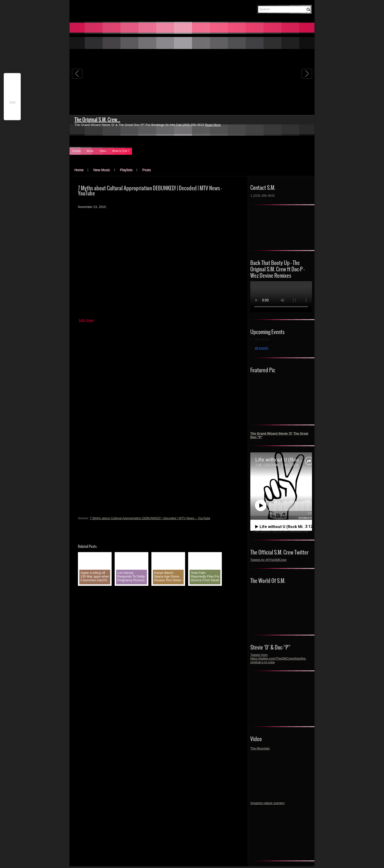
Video (103, 151)
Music (90, 151)
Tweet (12, 102)
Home (79, 170)
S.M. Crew (86, 320)
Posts (147, 170)
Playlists (126, 170)
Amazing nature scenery (267, 803)
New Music (102, 170)
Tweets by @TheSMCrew (268, 560)
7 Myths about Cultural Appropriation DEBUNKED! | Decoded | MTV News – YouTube (150, 518)
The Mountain (260, 748)
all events (261, 348)
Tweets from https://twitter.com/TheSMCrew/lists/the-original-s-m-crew (278, 658)
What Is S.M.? (121, 151)
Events (77, 151)
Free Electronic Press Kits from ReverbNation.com (281, 532)
